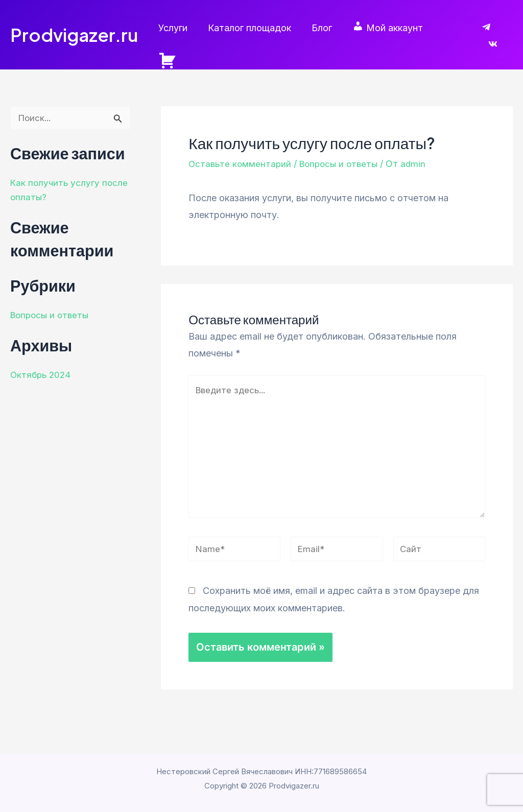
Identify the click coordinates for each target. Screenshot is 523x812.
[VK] (508, 29)
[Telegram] (486, 29)
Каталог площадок (256, 28)
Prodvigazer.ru (74, 28)
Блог (326, 28)
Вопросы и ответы (52, 302)
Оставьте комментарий (241, 150)
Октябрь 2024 (42, 361)
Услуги (182, 28)
